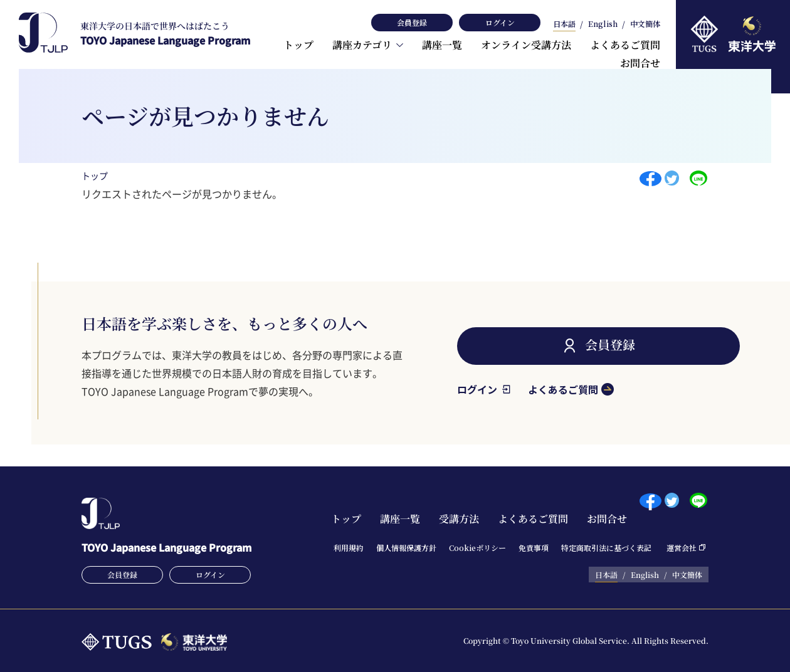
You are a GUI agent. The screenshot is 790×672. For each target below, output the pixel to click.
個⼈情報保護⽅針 (406, 548)
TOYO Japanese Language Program (165, 34)
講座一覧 (442, 45)
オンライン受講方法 (526, 45)
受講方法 (459, 519)
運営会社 (682, 548)
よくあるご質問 (625, 45)
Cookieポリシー (477, 548)
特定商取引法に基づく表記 (606, 548)
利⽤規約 (349, 548)
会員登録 (412, 22)
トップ (298, 45)
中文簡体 (645, 24)
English (603, 24)
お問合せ (640, 63)
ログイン (500, 22)
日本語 (564, 24)
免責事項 (534, 548)
